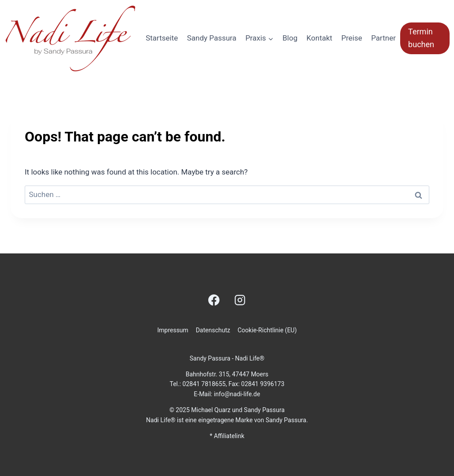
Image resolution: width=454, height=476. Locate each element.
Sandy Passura (212, 38)
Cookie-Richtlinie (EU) (267, 330)
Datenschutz (213, 330)
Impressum (173, 330)
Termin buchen (421, 38)
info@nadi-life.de (237, 394)
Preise (352, 38)
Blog (290, 38)
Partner (383, 38)
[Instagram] (240, 300)
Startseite (162, 38)
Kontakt (320, 38)
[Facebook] (214, 300)
